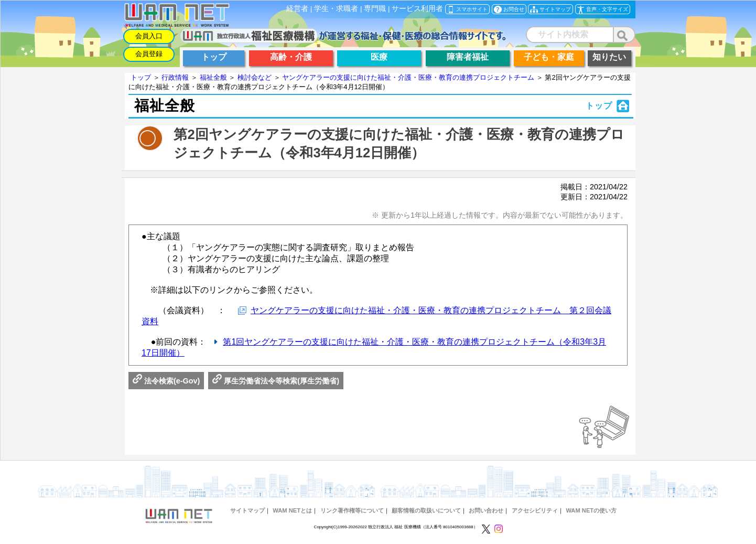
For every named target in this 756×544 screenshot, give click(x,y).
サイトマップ (247, 510)
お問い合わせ (486, 510)
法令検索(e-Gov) (166, 381)
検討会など (255, 77)
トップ (141, 77)
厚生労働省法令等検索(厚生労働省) (276, 381)
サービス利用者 (417, 9)
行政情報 (175, 77)
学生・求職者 (336, 9)
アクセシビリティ (535, 510)
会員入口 (149, 36)
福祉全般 (213, 77)
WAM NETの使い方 (591, 510)
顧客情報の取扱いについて (426, 510)
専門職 (375, 9)
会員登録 (149, 54)
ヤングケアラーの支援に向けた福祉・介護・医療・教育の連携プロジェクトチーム (408, 77)
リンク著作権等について (352, 510)
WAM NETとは (292, 510)
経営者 (297, 9)
